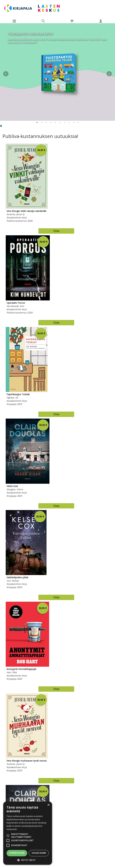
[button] (28, 860)
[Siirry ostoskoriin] (72, 21)
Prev (6, 74)
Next (109, 74)
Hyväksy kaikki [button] (17, 853)
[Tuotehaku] (43, 21)
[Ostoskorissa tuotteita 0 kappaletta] (72, 22)
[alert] (28, 833)
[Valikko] (14, 21)
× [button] (48, 805)
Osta (56, 231)
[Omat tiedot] (101, 21)
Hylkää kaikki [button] (39, 853)
